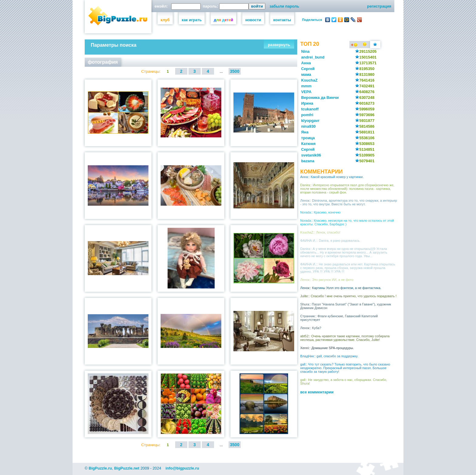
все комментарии (317, 392)
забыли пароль (284, 6)
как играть (192, 20)
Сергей (308, 69)
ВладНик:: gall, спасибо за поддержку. (329, 356)
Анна (306, 63)
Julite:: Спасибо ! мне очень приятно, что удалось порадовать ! (348, 296)
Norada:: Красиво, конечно (320, 212)
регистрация (379, 6)
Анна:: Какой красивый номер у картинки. (332, 177)
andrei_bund (313, 57)
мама (306, 74)
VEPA (306, 92)
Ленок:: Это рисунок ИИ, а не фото (327, 280)
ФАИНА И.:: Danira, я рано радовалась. (330, 241)
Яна (305, 132)
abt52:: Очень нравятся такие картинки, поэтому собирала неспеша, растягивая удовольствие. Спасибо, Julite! (345, 338)
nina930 (308, 126)
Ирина (307, 103)
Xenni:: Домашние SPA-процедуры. (327, 348)
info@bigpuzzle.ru (182, 468)
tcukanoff (310, 109)
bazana (308, 161)
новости (253, 20)
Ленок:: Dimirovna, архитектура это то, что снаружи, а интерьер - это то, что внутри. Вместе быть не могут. (349, 202)
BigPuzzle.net (127, 468)
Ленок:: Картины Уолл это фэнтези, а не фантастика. (341, 288)
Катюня (308, 144)
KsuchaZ (309, 80)
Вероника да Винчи (320, 98)
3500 (235, 71)
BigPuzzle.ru (100, 468)
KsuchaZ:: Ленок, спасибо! (320, 232)
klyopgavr (310, 121)
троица (308, 138)
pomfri (307, 115)
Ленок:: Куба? (311, 328)
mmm (306, 86)
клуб (165, 20)
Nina (305, 51)
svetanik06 (311, 155)
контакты (282, 20)
